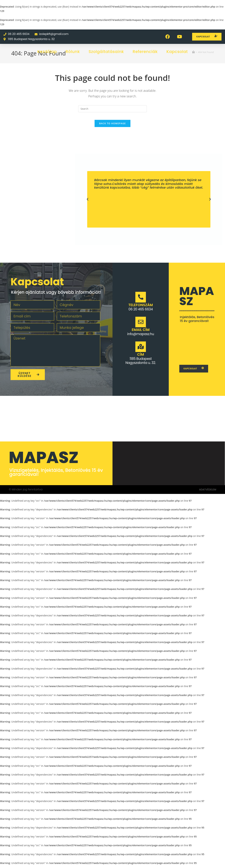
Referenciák (145, 52)
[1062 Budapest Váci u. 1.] (197, 346)
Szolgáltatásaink (106, 52)
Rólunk (73, 52)
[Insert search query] (112, 109)
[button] (88, 202)
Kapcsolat (177, 52)
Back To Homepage (112, 127)
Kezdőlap (47, 52)
